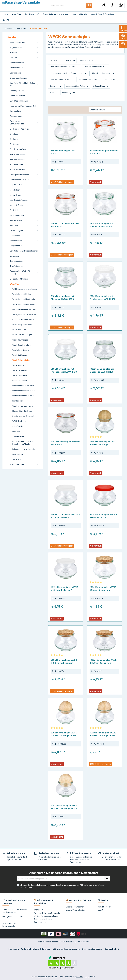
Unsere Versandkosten (75, 910)
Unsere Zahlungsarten (75, 907)
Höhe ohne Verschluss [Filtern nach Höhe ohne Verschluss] (89, 80)
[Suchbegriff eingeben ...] (65, 5)
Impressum (39, 910)
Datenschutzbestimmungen (42, 885)
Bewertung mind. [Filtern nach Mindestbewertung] (71, 93)
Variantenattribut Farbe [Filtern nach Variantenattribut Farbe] (77, 86)
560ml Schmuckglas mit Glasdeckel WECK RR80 (62, 298)
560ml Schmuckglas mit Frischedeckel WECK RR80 (64, 370)
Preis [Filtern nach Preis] (54, 93)
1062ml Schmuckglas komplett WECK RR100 (65, 443)
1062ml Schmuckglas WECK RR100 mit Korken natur (103, 661)
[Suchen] (89, 5)
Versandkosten (83, 942)
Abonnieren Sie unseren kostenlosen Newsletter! (64, 873)
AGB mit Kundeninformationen (46, 916)
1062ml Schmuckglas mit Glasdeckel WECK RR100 (102, 370)
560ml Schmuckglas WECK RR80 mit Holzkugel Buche (103, 734)
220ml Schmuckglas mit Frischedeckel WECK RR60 (103, 298)
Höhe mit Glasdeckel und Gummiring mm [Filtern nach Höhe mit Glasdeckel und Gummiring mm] (68, 73)
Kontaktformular (9, 926)
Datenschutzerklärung (43, 919)
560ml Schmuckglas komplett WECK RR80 (65, 225)
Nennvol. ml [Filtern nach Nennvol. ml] (112, 80)
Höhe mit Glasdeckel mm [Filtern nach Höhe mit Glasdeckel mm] (96, 67)
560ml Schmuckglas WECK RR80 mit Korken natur (64, 661)
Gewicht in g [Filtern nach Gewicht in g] (87, 60)
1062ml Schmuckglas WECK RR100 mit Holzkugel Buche (64, 807)
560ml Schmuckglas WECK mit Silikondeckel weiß (66, 516)
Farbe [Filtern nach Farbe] (71, 60)
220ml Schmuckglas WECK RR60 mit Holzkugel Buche (64, 734)
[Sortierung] (105, 110)
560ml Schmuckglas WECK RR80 (64, 152)
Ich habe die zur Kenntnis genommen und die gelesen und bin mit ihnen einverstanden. (62, 886)
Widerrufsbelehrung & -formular (47, 913)
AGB (82, 885)
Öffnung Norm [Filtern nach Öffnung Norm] (101, 86)
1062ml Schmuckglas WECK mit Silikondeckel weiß (64, 589)
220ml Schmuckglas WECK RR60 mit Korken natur (103, 589)
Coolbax (80, 977)
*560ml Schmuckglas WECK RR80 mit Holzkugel (103, 443)
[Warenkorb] (121, 5)
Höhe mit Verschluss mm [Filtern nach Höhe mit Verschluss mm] (62, 80)
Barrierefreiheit (40, 922)
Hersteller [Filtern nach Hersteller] (56, 60)
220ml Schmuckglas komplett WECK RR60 (104, 152)
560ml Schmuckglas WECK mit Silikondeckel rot (104, 516)
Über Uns (102, 910)
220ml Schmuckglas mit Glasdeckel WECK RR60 (101, 225)
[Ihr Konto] (112, 5)
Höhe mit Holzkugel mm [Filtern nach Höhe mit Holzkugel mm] (103, 73)
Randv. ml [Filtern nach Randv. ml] (56, 86)
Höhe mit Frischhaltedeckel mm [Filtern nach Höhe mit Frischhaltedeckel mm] (64, 67)
